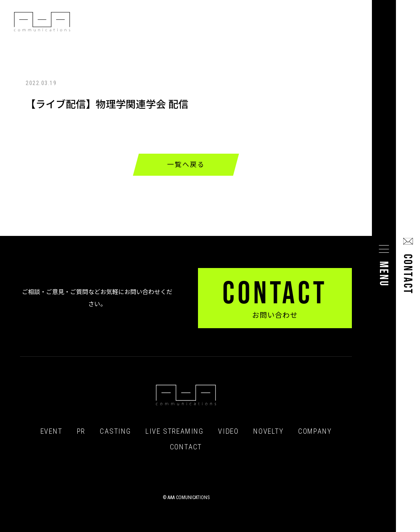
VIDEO (228, 431)
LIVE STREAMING (175, 431)
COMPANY (315, 431)
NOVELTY (269, 431)
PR (81, 431)
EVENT (51, 431)
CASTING (115, 431)
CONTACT (186, 447)
